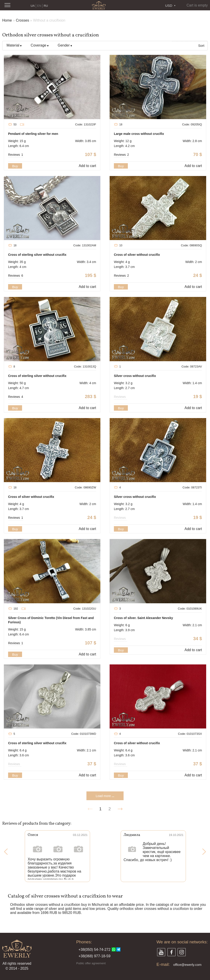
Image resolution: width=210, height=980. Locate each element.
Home (7, 20)
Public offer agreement (91, 963)
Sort (201, 46)
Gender (64, 45)
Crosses (22, 20)
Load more (105, 796)
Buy (15, 166)
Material (13, 45)
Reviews (16, 155)
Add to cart (87, 166)
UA (33, 6)
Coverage (38, 45)
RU (46, 6)
